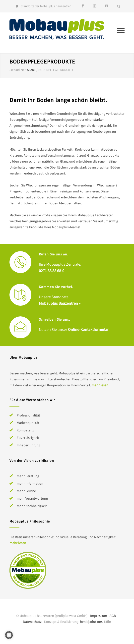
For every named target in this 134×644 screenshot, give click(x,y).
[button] (9, 635)
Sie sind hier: (18, 70)
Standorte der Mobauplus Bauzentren (46, 6)
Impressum (99, 616)
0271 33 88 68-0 (52, 271)
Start (31, 70)
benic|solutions (91, 622)
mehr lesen (100, 385)
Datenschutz (32, 622)
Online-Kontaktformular (88, 329)
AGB (113, 616)
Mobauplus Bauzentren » (60, 303)
